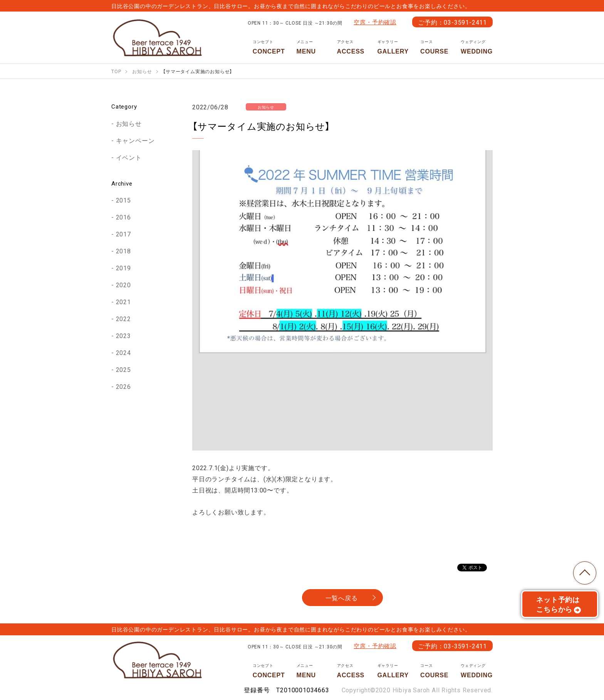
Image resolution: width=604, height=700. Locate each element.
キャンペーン (135, 140)
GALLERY (393, 47)
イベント (129, 157)
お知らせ (129, 123)
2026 (123, 386)
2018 (123, 251)
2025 (123, 369)
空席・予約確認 (375, 22)
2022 (123, 318)
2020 (123, 285)
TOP (585, 573)
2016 (123, 217)
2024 (123, 352)
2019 (123, 268)
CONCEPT (269, 47)
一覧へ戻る (342, 598)
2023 (123, 335)
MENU (311, 47)
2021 (123, 301)
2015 (123, 200)
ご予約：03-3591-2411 (452, 22)
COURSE (435, 47)
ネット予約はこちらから (559, 604)
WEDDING (477, 47)
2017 (123, 234)
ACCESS (351, 47)
